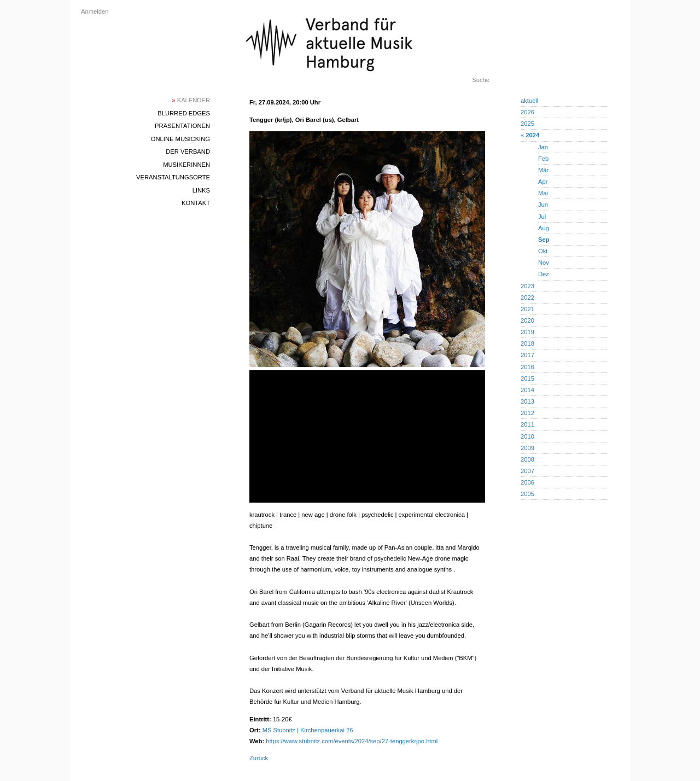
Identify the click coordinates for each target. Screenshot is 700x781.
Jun (543, 205)
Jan (543, 147)
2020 (527, 320)
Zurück (259, 758)
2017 (527, 355)
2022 (527, 298)
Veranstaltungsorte (173, 177)
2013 (527, 401)
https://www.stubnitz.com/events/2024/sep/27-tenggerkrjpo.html (352, 741)
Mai (543, 193)
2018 (527, 343)
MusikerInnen (186, 165)
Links (201, 190)
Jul (542, 217)
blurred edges (184, 113)
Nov (544, 263)
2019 (527, 332)
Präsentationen (182, 126)
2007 (527, 471)
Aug (544, 228)
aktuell (529, 101)
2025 (527, 124)
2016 (527, 367)
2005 (527, 494)
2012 (527, 413)
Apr (543, 182)
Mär (543, 170)
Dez (544, 274)
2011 (527, 424)
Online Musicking (180, 139)
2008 (527, 459)
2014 (527, 390)
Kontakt (196, 203)
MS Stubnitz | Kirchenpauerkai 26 (308, 730)
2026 (527, 112)
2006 (527, 482)
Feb (543, 159)
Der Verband (188, 151)
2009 (527, 448)
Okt (543, 251)
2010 (527, 436)
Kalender (191, 100)
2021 (527, 309)
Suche (481, 80)
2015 (527, 378)
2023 (527, 286)
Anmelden (95, 11)
